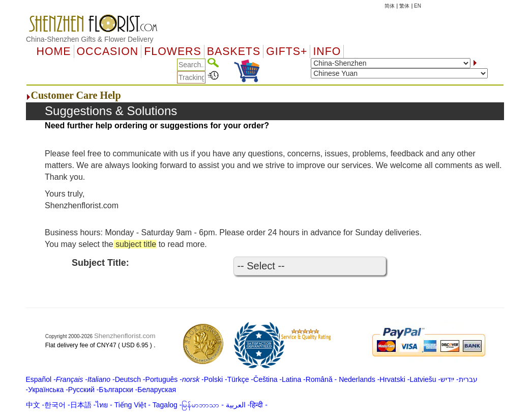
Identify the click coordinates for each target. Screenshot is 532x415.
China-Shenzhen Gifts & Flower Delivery (90, 39)
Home (54, 51)
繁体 (404, 6)
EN (418, 6)
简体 (390, 6)
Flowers (172, 51)
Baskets (234, 51)
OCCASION (108, 51)
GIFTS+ (287, 51)
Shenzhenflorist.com (125, 336)
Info (327, 51)
